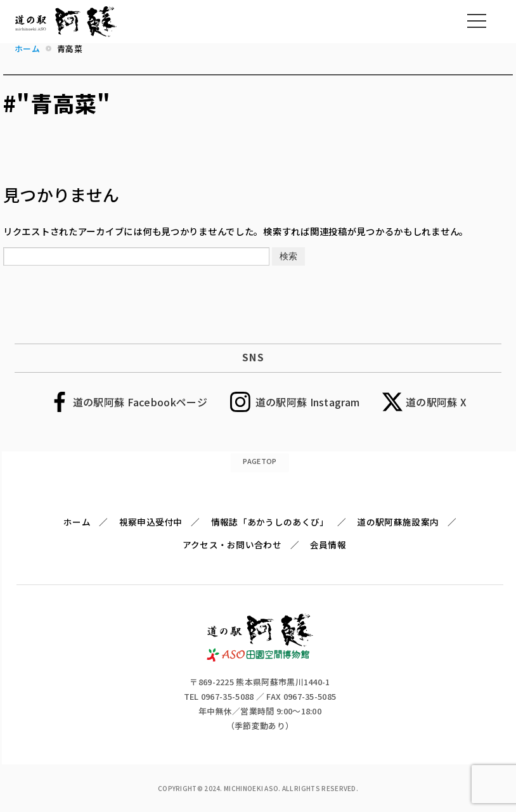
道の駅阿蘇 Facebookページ (140, 402)
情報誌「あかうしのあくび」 (270, 522)
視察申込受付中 (151, 522)
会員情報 (328, 545)
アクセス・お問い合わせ (232, 545)
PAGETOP (260, 461)
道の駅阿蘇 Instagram (308, 402)
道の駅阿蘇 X (436, 402)
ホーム (77, 522)
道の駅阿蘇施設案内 (398, 522)
